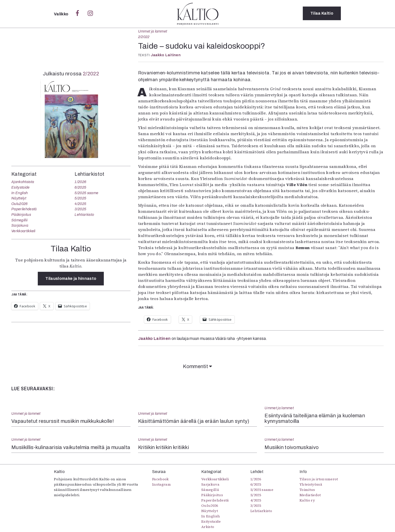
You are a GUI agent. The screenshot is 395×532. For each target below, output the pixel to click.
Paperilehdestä (24, 209)
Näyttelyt (19, 198)
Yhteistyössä (311, 484)
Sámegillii (19, 220)
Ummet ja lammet (153, 31)
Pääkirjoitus (21, 215)
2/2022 (144, 37)
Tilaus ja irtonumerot (319, 479)
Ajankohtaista (23, 182)
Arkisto (208, 527)
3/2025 (80, 209)
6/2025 (80, 187)
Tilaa (322, 14)
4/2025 (80, 204)
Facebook (160, 479)
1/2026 (80, 182)
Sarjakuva (20, 225)
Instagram (161, 484)
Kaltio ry (307, 500)
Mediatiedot (310, 495)
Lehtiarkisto (84, 215)
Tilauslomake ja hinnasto (71, 278)
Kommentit (197, 366)
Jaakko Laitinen (166, 55)
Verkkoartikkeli (23, 231)
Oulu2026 (20, 204)
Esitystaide (21, 187)
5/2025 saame (86, 193)
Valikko (62, 14)
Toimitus (307, 490)
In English (20, 193)
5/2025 (80, 198)
